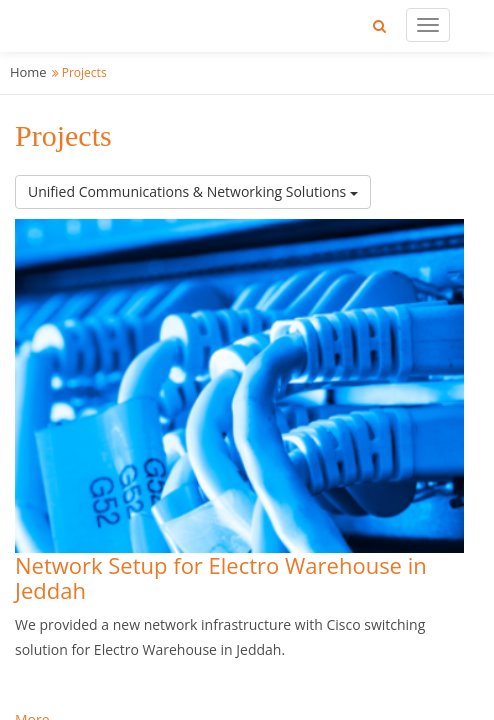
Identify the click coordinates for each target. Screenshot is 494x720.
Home (28, 72)
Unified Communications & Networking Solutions (193, 191)
